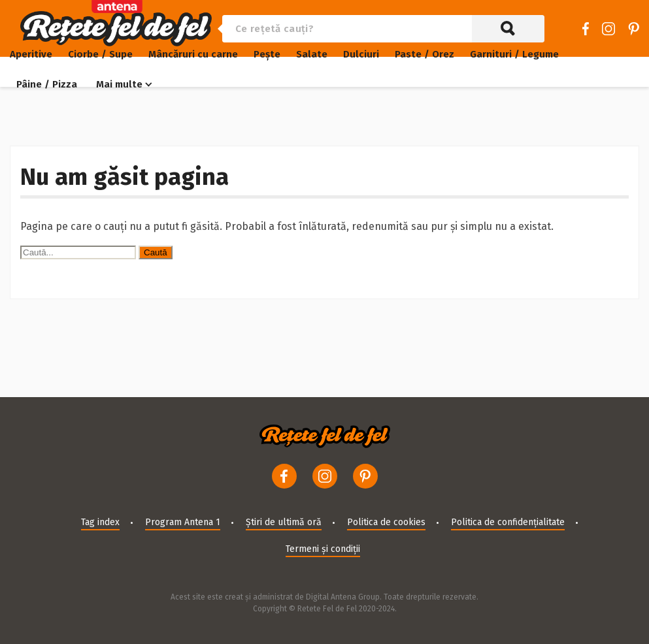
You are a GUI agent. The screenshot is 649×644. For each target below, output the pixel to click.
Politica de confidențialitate (508, 522)
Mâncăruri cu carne (193, 54)
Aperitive (31, 54)
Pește (267, 54)
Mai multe (119, 84)
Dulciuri (361, 54)
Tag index (100, 522)
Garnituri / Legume (514, 54)
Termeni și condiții (323, 549)
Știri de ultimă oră (284, 522)
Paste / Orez (424, 54)
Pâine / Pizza (47, 84)
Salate (312, 54)
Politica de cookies (386, 522)
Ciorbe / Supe (100, 54)
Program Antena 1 (183, 522)
